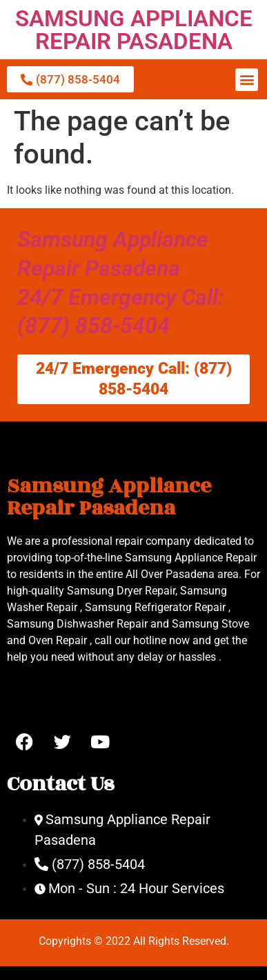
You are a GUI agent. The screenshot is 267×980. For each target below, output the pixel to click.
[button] (247, 80)
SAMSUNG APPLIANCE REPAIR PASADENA (134, 30)
